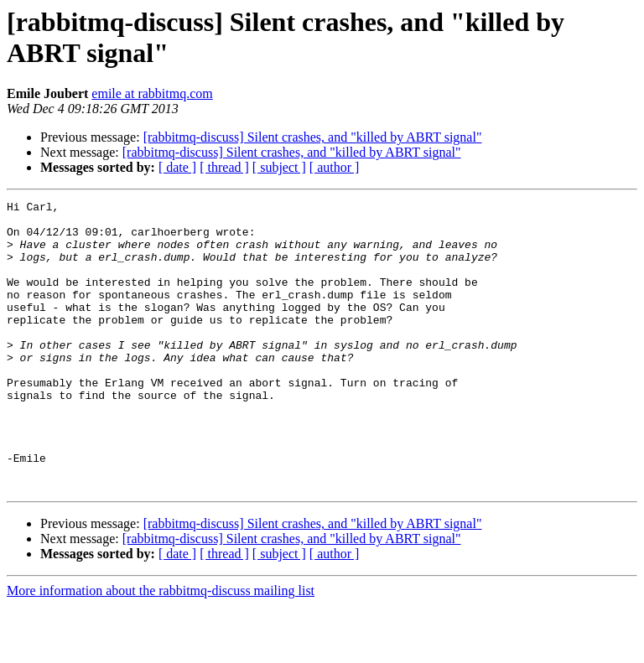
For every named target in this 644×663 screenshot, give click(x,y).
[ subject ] (279, 167)
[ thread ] (224, 167)
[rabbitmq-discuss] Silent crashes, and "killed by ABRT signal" (313, 137)
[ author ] (335, 167)
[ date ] (177, 167)
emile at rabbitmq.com (152, 93)
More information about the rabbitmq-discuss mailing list (161, 648)
